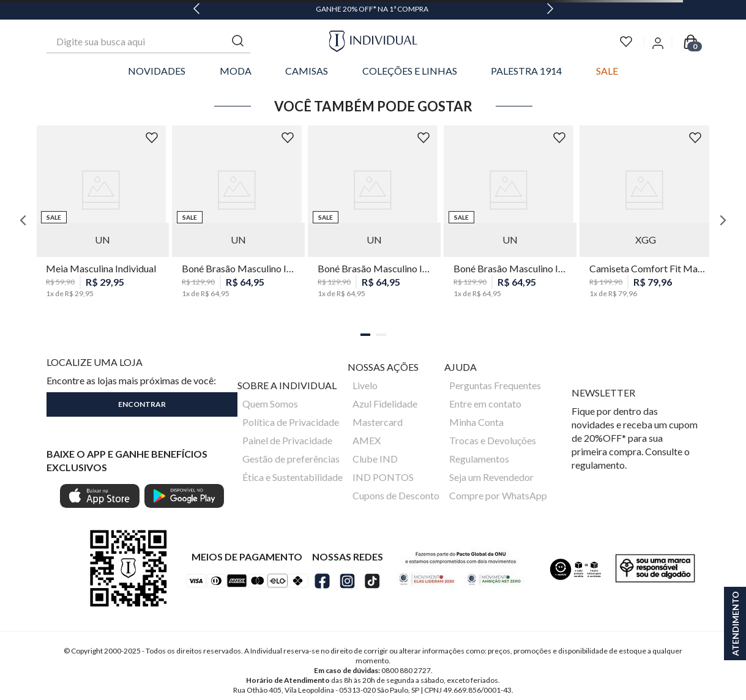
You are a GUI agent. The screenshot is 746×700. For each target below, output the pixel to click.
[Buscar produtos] (238, 41)
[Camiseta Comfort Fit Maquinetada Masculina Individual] (644, 220)
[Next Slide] (550, 10)
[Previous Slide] (196, 10)
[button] (365, 335)
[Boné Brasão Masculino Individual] (237, 220)
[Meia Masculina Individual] (101, 220)
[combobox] (148, 42)
